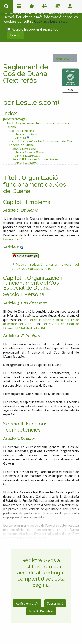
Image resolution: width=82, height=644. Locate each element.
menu (19, 6)
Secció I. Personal (24, 147)
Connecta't (64, 57)
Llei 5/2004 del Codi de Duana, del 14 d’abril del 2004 (41, 325)
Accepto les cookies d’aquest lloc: (35, 29)
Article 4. (28, 155)
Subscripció (55, 602)
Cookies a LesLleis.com (52, 21)
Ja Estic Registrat (41, 610)
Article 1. (27, 133)
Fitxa (70, 89)
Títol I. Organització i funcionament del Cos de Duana (38, 124)
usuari (70, 6)
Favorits (32, 6)
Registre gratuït (27, 602)
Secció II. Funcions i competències (35, 158)
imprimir (45, 6)
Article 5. (26, 162)
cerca (6, 6)
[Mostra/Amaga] (15, 118)
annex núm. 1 (14, 238)
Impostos (57, 6)
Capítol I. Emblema (22, 130)
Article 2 (21, 137)
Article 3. (30, 151)
